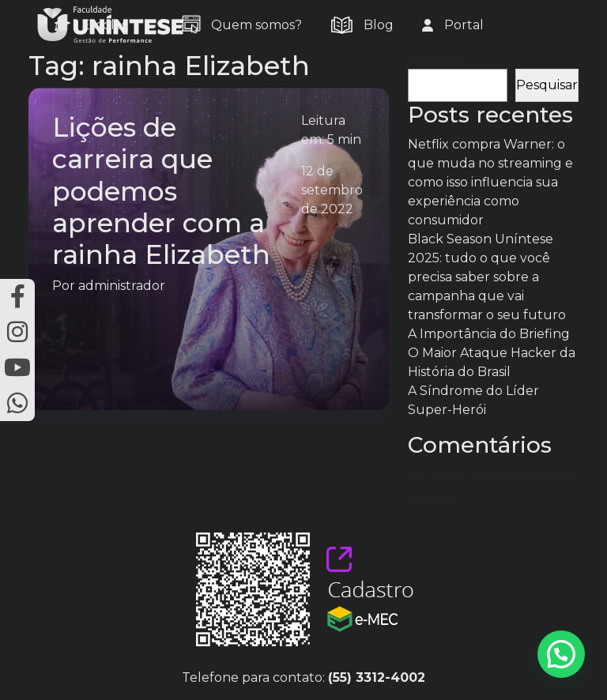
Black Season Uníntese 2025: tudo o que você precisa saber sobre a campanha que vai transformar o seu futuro (487, 277)
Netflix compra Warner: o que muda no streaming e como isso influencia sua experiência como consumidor (490, 182)
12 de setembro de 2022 (332, 190)
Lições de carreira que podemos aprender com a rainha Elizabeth (161, 191)
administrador (122, 286)
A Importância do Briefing (489, 334)
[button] (561, 654)
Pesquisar (439, 59)
